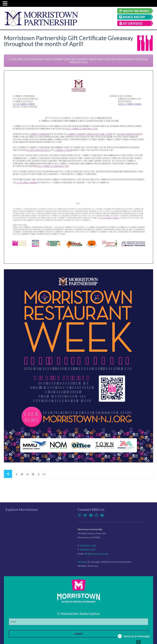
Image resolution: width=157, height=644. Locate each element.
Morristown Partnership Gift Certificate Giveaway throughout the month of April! (68, 41)
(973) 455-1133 (88, 546)
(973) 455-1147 (88, 550)
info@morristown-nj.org (96, 554)
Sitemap (82, 562)
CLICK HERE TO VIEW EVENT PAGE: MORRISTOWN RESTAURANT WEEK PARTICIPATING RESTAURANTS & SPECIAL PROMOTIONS (78, 61)
